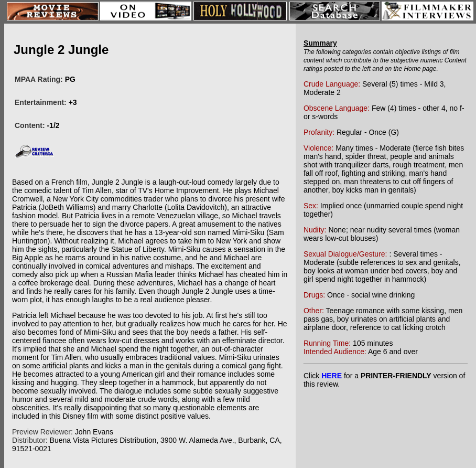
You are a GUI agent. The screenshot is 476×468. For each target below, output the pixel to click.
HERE (332, 376)
